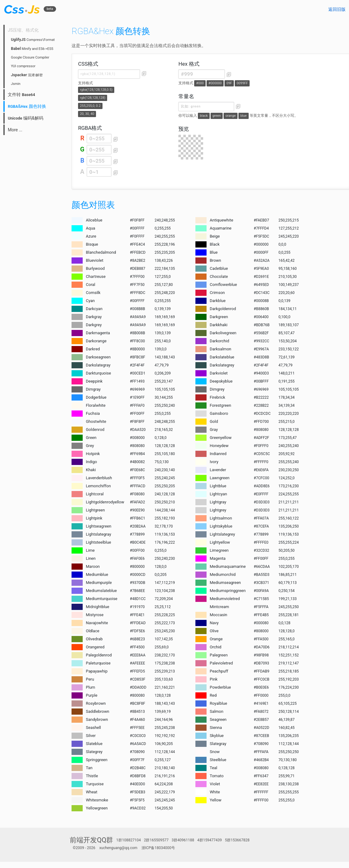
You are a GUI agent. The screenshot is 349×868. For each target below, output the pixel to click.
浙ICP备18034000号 (158, 848)
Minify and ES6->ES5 (32, 49)
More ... (15, 130)
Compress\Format (33, 40)
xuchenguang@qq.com (118, 848)
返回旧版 (337, 9)
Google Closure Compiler (30, 57)
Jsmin (16, 84)
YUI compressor (23, 66)
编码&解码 (25, 118)
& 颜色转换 (27, 106)
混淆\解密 (27, 75)
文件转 (21, 94)
